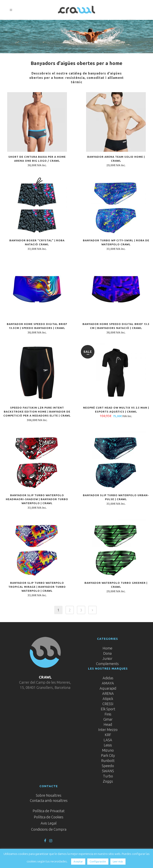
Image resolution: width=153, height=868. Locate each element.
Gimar (108, 719)
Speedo (108, 766)
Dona (107, 653)
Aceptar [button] (78, 861)
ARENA (108, 693)
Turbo (108, 776)
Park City (108, 755)
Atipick (108, 699)
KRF (108, 735)
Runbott (108, 761)
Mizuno (108, 750)
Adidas (108, 678)
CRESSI (108, 704)
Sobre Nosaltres (49, 795)
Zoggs (108, 781)
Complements (107, 664)
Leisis (108, 745)
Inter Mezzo (108, 730)
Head (108, 724)
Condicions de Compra (49, 829)
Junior (107, 658)
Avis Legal (49, 823)
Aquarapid (108, 688)
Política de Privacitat (49, 811)
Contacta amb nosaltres (49, 800)
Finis (108, 714)
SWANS (108, 771)
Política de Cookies (49, 817)
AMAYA (108, 683)
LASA (108, 740)
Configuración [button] (98, 861)
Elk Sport (108, 709)
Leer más (118, 861)
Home (107, 648)
